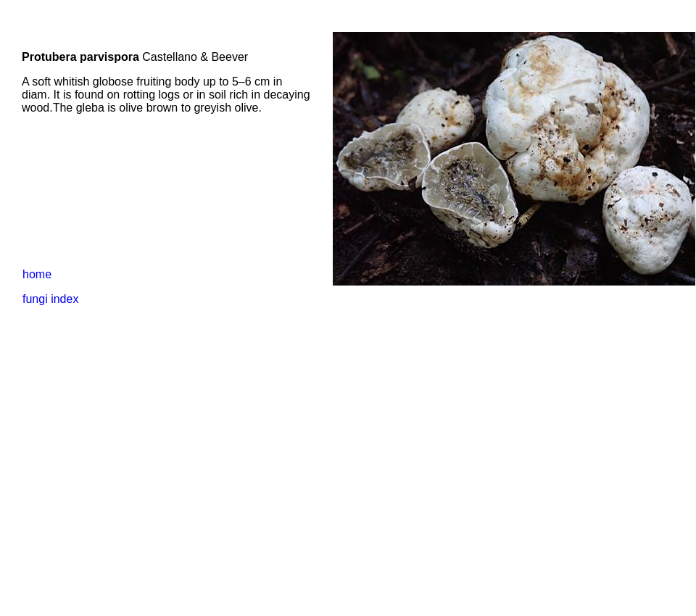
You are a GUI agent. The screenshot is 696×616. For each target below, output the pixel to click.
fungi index (50, 299)
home (37, 274)
